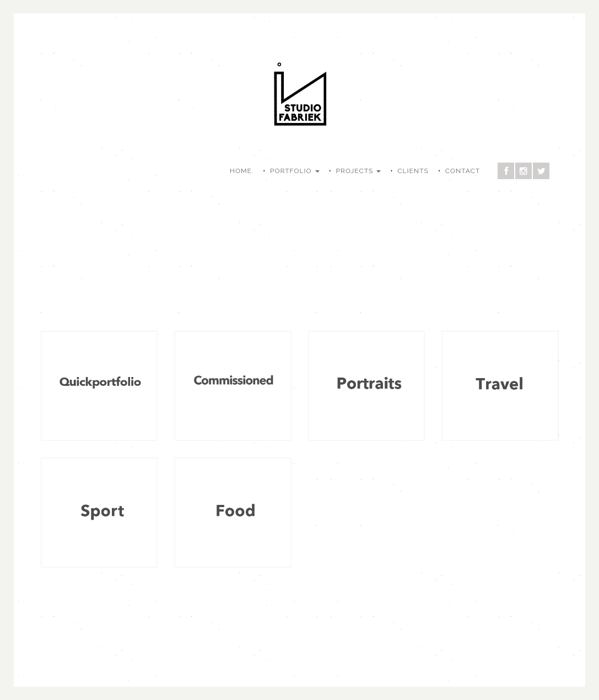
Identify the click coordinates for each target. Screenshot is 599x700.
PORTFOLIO (295, 171)
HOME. (242, 171)
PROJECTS (359, 171)
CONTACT (463, 171)
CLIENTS (413, 171)
